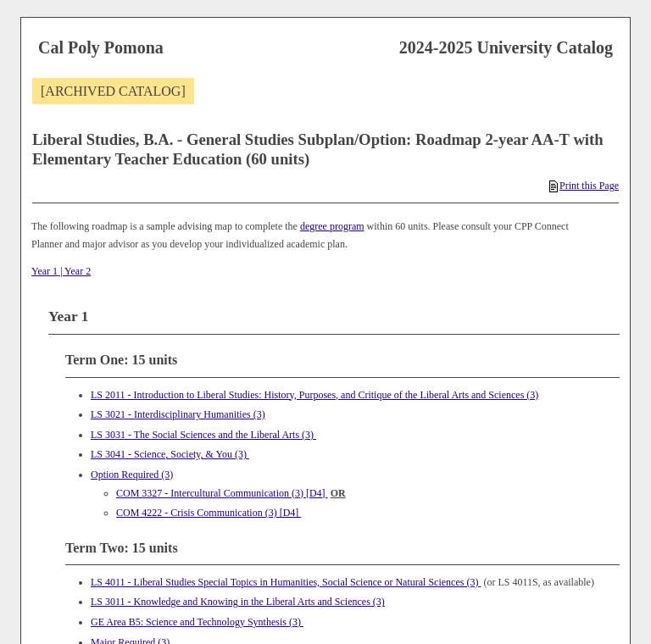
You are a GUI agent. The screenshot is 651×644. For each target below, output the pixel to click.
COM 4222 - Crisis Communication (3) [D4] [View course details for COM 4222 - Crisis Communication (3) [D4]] (209, 513)
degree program (332, 226)
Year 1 (45, 271)
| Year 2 (74, 271)
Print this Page (584, 186)
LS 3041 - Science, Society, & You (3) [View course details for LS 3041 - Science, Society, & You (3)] (170, 454)
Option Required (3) (132, 475)
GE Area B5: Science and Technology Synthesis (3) (197, 622)
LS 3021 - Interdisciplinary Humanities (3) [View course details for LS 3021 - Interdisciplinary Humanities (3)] (178, 414)
